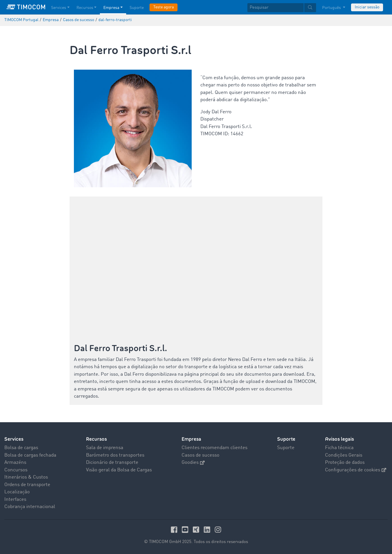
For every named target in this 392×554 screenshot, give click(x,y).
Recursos (96, 439)
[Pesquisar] (276, 8)
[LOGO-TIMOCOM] (26, 7)
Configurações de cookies (356, 470)
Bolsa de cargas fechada (30, 455)
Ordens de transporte (27, 485)
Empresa (191, 439)
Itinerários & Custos (26, 477)
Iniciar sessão (367, 7)
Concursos (16, 470)
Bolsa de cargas (21, 448)
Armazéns (15, 463)
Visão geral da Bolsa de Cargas (119, 470)
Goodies (193, 463)
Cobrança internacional (30, 507)
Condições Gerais (344, 455)
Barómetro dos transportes (115, 455)
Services (14, 439)
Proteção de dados (345, 463)
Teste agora (164, 7)
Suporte (286, 439)
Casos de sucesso (200, 455)
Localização (17, 492)
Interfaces (15, 500)
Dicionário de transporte (112, 463)
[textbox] (282, 8)
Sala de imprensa (105, 448)
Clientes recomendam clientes (214, 448)
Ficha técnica (339, 448)
